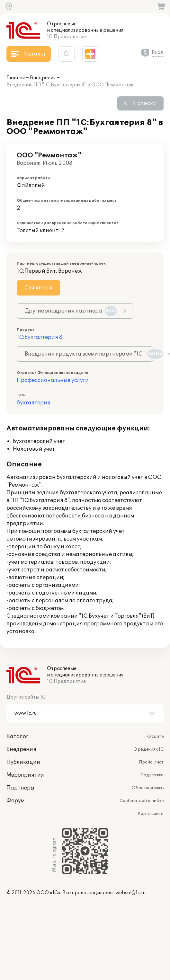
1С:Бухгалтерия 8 (40, 337)
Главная (16, 78)
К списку (144, 103)
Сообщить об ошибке (142, 801)
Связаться (38, 288)
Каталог (17, 737)
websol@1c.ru (130, 893)
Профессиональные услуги (53, 380)
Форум (15, 801)
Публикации (23, 762)
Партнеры (20, 788)
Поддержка (152, 775)
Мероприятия (25, 775)
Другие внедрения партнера (71, 311)
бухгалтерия (34, 403)
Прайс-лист (151, 762)
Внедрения (43, 78)
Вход (158, 53)
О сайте (155, 737)
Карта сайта (151, 814)
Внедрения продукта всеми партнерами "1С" (89, 354)
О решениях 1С (148, 749)
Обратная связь (148, 788)
